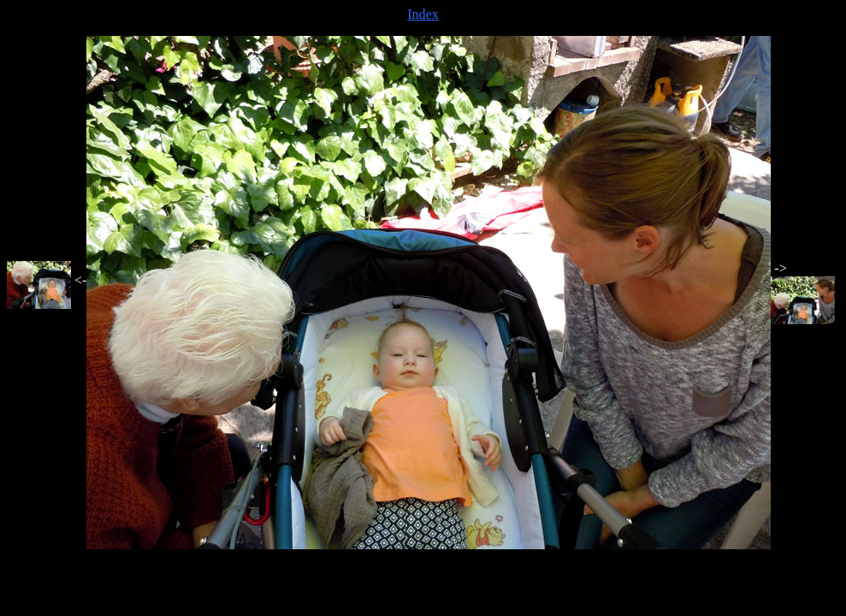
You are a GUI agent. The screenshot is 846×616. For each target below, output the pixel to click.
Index (423, 14)
